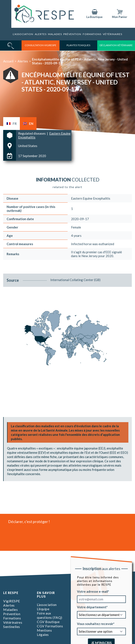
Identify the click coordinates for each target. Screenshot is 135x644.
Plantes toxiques (78, 45)
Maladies (55, 34)
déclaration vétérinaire (116, 45)
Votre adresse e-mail (92, 591)
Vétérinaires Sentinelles (13, 624)
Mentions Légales (44, 632)
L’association (23, 34)
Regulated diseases (32, 133)
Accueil (8, 61)
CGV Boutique (48, 622)
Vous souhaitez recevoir (95, 624)
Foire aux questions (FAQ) (50, 615)
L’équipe (43, 609)
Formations (92, 34)
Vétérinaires (112, 34)
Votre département (91, 607)
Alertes (41, 34)
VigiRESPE (12, 601)
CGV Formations (50, 626)
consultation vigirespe (41, 45)
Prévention (72, 34)
